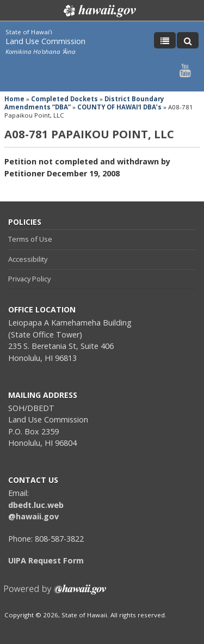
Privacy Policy (29, 279)
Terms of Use (30, 239)
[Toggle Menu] (165, 40)
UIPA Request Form (46, 560)
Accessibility (28, 259)
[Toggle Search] (188, 40)
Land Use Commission (45, 41)
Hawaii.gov (99, 11)
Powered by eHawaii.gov (55, 594)
